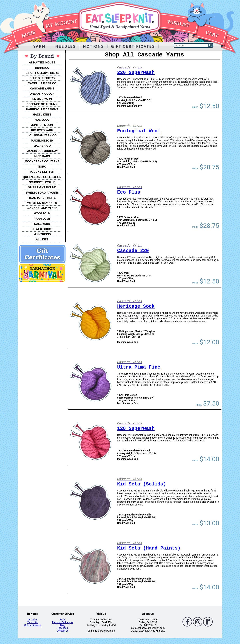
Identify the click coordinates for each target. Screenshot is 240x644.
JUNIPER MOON (42, 125)
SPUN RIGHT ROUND (42, 187)
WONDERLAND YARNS (42, 208)
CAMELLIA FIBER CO (42, 83)
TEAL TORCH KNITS (42, 198)
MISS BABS (42, 156)
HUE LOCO (42, 120)
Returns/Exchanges (63, 622)
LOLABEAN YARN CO (42, 135)
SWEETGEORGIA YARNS (42, 193)
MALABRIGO (42, 146)
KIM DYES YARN (42, 130)
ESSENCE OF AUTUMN (42, 104)
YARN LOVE (42, 219)
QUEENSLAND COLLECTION (42, 177)
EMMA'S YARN (42, 99)
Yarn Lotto (33, 622)
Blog (63, 625)
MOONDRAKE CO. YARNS (42, 161)
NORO (42, 167)
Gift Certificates (32, 625)
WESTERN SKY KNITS (42, 203)
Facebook (63, 628)
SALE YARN (42, 224)
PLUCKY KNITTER (42, 172)
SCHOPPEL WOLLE (42, 182)
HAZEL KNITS (42, 115)
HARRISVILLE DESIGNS (42, 109)
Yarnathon (33, 620)
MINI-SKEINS (42, 234)
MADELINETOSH (42, 141)
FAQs (63, 620)
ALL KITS (42, 239)
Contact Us (63, 631)
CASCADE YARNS (42, 88)
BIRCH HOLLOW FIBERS (42, 73)
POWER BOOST (42, 229)
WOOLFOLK (42, 213)
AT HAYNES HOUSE (42, 62)
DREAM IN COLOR (42, 94)
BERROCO (42, 68)
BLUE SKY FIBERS (42, 78)
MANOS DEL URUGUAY (42, 151)
